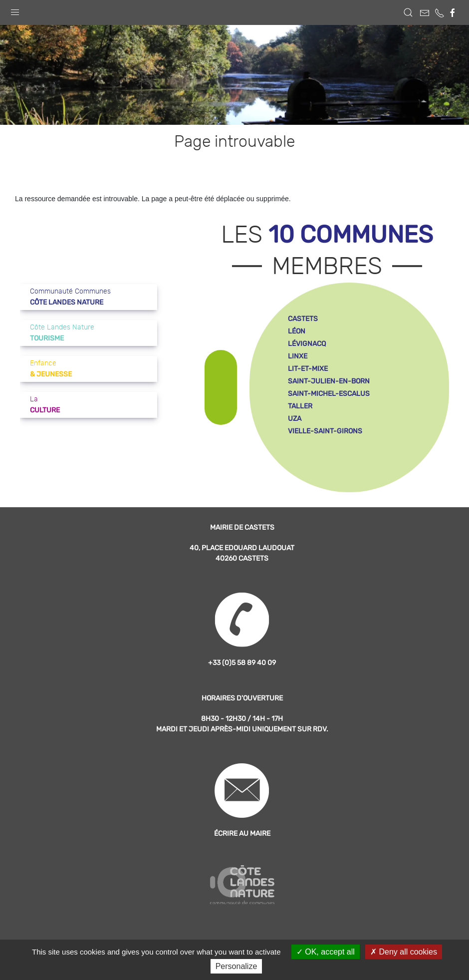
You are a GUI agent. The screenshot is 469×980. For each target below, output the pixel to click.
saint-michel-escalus (329, 394)
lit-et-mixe (308, 369)
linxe (298, 356)
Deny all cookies (404, 952)
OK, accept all (326, 952)
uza (295, 419)
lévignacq (307, 344)
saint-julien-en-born (329, 381)
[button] (15, 10)
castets (303, 319)
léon (297, 331)
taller (300, 406)
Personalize (236, 966)
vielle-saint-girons (325, 431)
